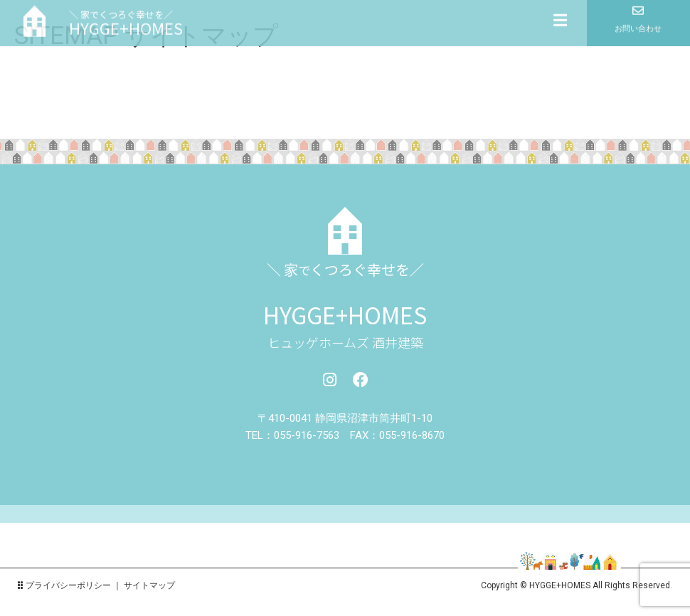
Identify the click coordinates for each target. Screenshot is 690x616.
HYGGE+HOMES (345, 314)
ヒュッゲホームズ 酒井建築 (345, 342)
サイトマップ (149, 585)
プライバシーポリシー (68, 585)
